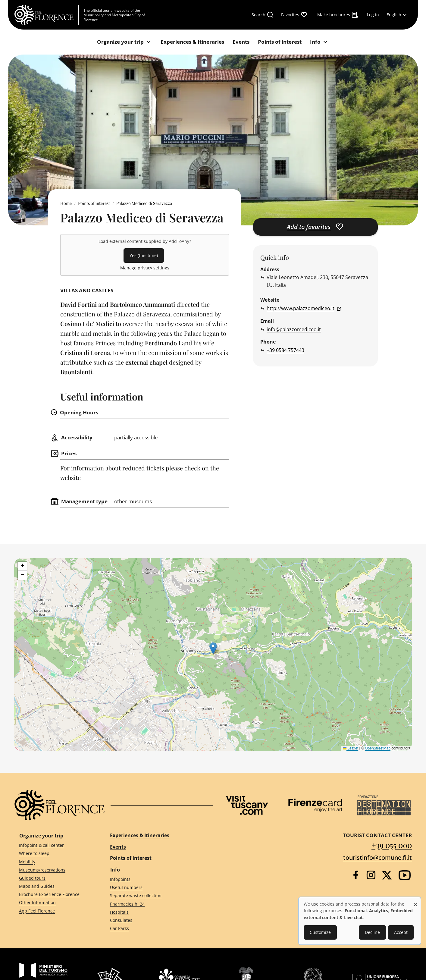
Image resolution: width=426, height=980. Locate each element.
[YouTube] (405, 875)
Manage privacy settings (145, 268)
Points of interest (94, 203)
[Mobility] (54, 862)
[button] (213, 648)
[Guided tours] (54, 878)
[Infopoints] (156, 879)
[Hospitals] (156, 912)
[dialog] (360, 921)
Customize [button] (320, 932)
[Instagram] (371, 875)
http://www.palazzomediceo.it (301, 308)
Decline (372, 932)
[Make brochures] (338, 15)
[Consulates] (156, 920)
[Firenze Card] (315, 806)
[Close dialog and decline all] (415, 901)
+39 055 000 (392, 845)
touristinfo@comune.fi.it (377, 858)
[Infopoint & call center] (54, 845)
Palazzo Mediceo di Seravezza (144, 203)
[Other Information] (54, 903)
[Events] (241, 42)
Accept (401, 932)
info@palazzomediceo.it (294, 329)
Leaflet (351, 748)
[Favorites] (294, 15)
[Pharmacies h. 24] (156, 904)
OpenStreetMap (378, 748)
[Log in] (373, 15)
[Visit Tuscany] (247, 805)
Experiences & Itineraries (140, 835)
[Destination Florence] (384, 805)
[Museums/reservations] (54, 870)
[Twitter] (387, 875)
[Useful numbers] (156, 888)
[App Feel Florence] (54, 911)
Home (66, 203)
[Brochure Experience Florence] (54, 895)
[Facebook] (356, 875)
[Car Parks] (156, 929)
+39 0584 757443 (285, 350)
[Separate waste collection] (156, 896)
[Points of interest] (280, 42)
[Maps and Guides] (54, 886)
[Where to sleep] (54, 854)
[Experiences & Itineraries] (192, 42)
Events (118, 847)
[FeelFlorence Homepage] (46, 15)
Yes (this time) (144, 255)
